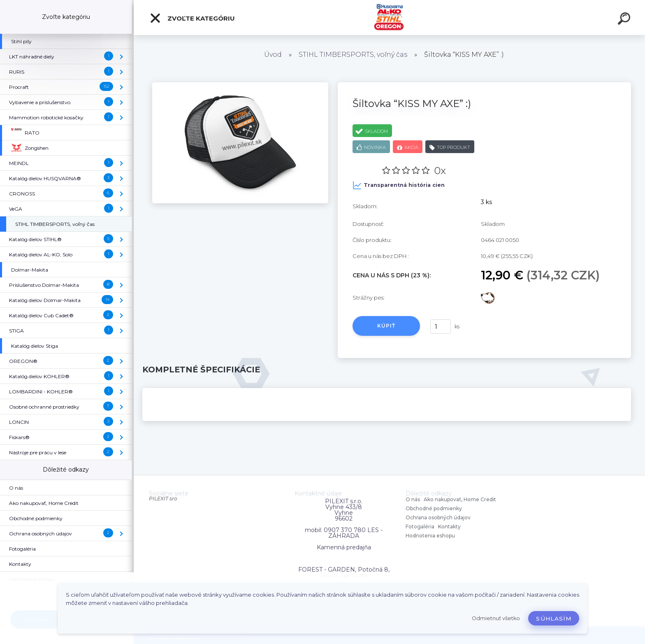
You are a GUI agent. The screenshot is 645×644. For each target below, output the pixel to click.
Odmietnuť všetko (496, 618)
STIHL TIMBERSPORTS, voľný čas (353, 55)
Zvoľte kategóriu (192, 18)
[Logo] (389, 17)
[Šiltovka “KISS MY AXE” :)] (240, 85)
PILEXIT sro (163, 499)
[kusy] (441, 327)
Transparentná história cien (399, 185)
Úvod (273, 55)
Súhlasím (554, 618)
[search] (625, 20)
